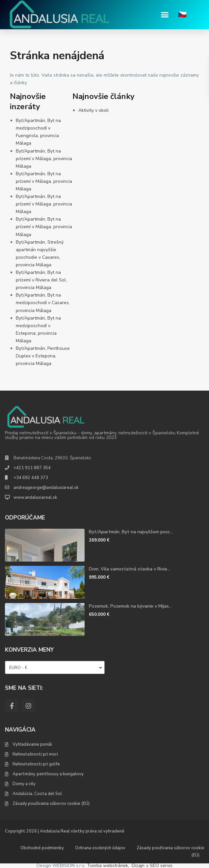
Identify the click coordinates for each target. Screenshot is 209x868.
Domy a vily (24, 784)
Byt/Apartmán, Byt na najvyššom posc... (131, 532)
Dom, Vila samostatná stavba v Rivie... (130, 569)
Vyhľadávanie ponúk (32, 744)
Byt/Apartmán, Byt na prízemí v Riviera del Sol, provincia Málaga (41, 280)
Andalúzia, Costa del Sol (37, 794)
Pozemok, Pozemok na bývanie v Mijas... (130, 606)
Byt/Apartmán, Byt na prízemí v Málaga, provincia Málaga (44, 159)
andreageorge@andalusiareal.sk (46, 488)
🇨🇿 (182, 15)
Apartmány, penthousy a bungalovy (48, 774)
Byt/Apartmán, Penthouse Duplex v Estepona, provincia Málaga (43, 356)
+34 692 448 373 (31, 478)
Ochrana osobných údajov (100, 848)
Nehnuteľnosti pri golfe (36, 764)
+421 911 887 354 (32, 468)
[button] (165, 15)
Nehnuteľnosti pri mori (35, 754)
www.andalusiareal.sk (35, 497)
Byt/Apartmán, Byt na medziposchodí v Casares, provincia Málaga (43, 303)
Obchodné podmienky (42, 848)
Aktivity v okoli (93, 110)
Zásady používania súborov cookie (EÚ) (51, 804)
